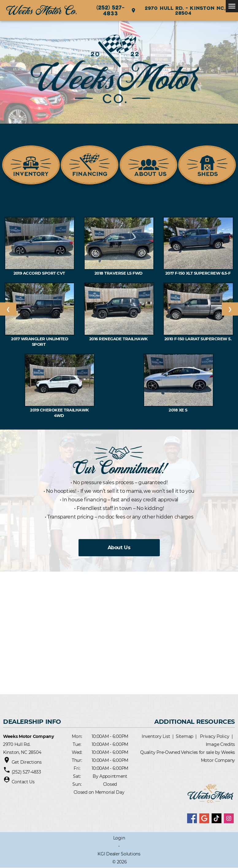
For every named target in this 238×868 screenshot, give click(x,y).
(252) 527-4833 (110, 10)
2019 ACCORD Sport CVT (40, 273)
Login (119, 838)
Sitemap (184, 736)
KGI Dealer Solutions (119, 854)
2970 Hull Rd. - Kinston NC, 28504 (178, 10)
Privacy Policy (215, 736)
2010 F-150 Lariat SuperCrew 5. (198, 339)
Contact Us (23, 782)
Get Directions (27, 762)
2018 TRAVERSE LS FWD (119, 273)
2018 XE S (178, 410)
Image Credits (220, 744)
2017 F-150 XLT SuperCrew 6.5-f (198, 273)
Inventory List (156, 736)
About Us (119, 548)
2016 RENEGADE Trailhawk (119, 339)
